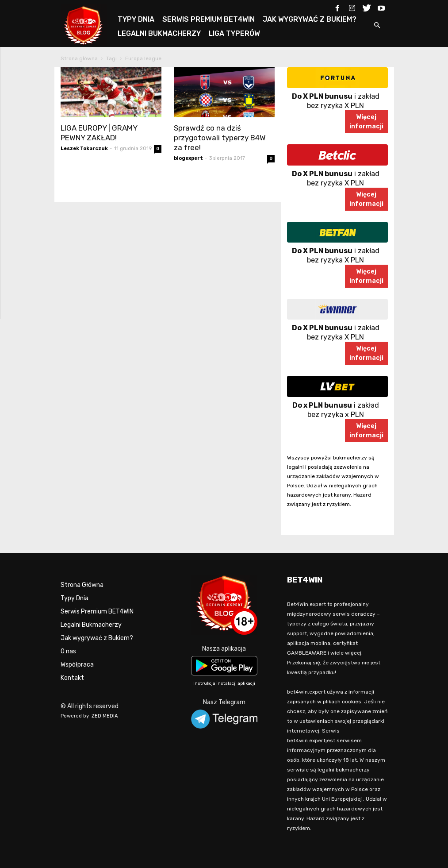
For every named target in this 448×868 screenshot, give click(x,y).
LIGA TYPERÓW (234, 33)
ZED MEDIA (105, 716)
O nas (68, 651)
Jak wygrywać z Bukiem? (97, 638)
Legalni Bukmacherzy (91, 625)
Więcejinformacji (366, 122)
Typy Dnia (75, 598)
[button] (377, 26)
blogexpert (188, 158)
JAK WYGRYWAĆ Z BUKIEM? (310, 19)
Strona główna (79, 58)
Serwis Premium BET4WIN (97, 611)
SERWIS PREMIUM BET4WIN (209, 19)
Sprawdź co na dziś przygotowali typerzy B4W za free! (220, 138)
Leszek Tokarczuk (84, 149)
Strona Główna (82, 585)
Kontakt (72, 678)
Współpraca (77, 665)
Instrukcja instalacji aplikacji (224, 683)
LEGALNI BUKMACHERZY (159, 33)
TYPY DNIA (136, 19)
